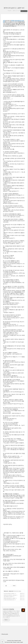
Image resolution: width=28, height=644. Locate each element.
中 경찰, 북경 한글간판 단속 (9, 600)
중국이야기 (6, 591)
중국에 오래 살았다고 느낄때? (9, 598)
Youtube (18, 642)
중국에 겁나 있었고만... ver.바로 (10, 595)
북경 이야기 (11, 591)
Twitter (11, 642)
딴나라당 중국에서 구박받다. (9, 594)
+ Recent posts (4, 634)
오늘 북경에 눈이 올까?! (8, 597)
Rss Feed (7, 642)
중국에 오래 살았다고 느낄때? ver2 (14, 8)
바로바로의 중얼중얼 (9, 609)
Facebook (15, 642)
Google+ (21, 642)
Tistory (13, 641)
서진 (4, 21)
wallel (20, 641)
